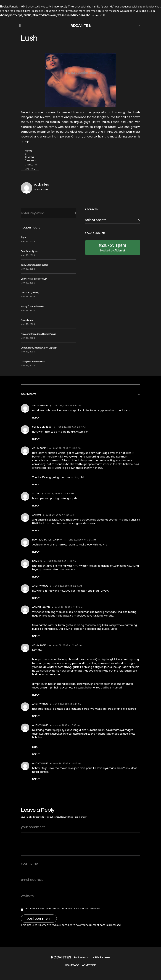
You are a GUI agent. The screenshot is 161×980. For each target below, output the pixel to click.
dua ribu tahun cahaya (47, 540)
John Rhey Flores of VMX (34, 279)
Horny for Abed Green (32, 306)
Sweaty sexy (28, 320)
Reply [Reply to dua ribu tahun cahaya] (36, 552)
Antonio (42, 127)
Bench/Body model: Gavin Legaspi (39, 348)
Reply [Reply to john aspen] (36, 485)
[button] (21, 26)
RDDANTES (80, 26)
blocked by (113, 247)
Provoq (112, 132)
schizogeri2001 (42, 427)
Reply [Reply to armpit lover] (36, 636)
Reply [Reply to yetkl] (36, 506)
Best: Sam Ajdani (30, 251)
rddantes (42, 184)
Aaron (36, 515)
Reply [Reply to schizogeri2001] (36, 439)
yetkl (36, 494)
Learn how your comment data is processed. (95, 925)
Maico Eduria (110, 122)
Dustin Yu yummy (30, 293)
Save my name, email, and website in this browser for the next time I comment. (62, 909)
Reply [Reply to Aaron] (36, 531)
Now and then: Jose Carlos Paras (38, 334)
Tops (23, 237)
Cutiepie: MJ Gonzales (33, 362)
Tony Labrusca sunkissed (34, 265)
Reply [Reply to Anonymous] (36, 418)
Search (73, 213)
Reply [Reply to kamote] (36, 577)
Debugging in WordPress (59, 11)
